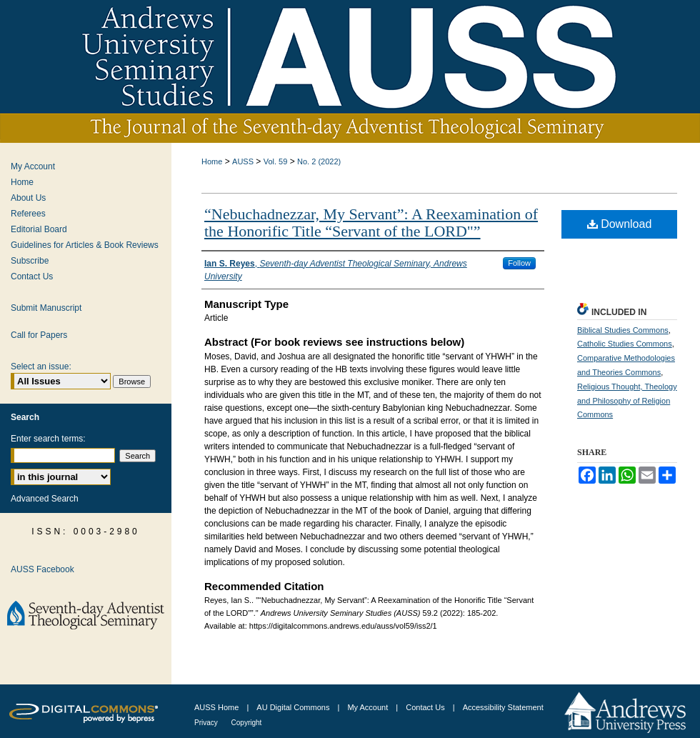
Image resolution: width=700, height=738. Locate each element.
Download (620, 224)
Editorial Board (39, 229)
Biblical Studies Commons (623, 330)
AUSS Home (216, 707)
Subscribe (30, 261)
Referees (28, 214)
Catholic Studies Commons (625, 344)
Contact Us (32, 276)
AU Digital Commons (294, 707)
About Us (28, 198)
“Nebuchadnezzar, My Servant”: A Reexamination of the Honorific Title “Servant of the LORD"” (371, 223)
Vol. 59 (276, 161)
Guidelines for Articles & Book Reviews (85, 245)
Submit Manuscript (46, 308)
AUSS (243, 161)
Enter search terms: (48, 439)
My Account (33, 166)
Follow (519, 263)
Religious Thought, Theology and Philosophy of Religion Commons (627, 401)
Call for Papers (39, 335)
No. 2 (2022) (319, 161)
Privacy (207, 723)
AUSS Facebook (42, 569)
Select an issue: (41, 366)
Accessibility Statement (503, 707)
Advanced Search (45, 499)
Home (212, 161)
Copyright (247, 723)
